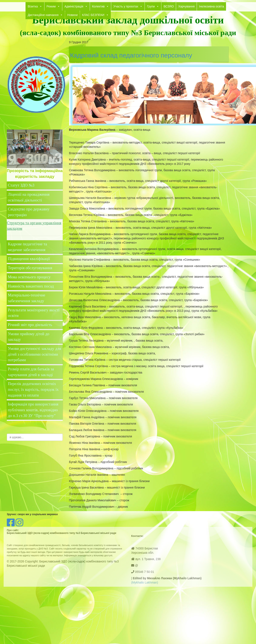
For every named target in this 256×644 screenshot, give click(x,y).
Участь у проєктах (128, 6)
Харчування (186, 6)
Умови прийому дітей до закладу (29, 337)
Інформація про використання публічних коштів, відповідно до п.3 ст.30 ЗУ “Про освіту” (33, 410)
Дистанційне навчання (45, 15)
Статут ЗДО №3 (21, 185)
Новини (72, 15)
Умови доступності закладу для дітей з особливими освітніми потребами (34, 354)
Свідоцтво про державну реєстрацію (29, 212)
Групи (153, 6)
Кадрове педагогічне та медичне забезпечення (27, 247)
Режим (53, 6)
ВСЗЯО (169, 6)
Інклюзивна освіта (211, 6)
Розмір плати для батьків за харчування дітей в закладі (31, 372)
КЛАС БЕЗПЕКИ (95, 15)
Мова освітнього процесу (29, 277)
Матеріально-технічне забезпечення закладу (26, 298)
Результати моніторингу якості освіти (34, 313)
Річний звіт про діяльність (30, 325)
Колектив (101, 6)
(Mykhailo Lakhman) (145, 582)
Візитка (35, 6)
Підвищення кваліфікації (29, 259)
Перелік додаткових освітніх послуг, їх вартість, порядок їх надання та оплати (33, 389)
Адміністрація (76, 6)
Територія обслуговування (30, 268)
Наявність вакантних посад (31, 286)
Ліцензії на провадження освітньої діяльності (29, 197)
